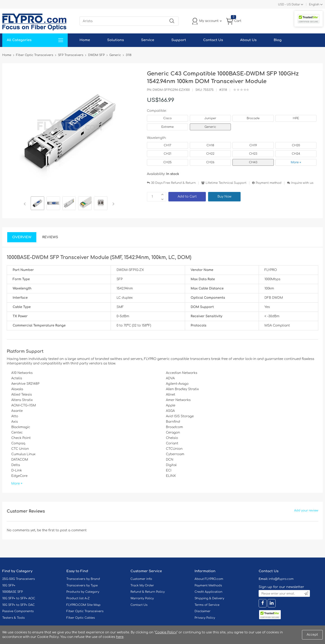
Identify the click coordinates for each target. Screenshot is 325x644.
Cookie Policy (166, 632)
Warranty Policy (142, 598)
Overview (22, 237)
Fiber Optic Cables (81, 618)
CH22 (210, 154)
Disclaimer (203, 611)
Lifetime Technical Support (226, 183)
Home (85, 40)
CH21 (167, 154)
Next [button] (113, 204)
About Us (248, 40)
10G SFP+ (9, 586)
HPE (296, 118)
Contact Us (213, 40)
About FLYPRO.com (209, 579)
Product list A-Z (78, 598)
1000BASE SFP (13, 592)
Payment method (269, 183)
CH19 (253, 145)
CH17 (167, 145)
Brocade (253, 118)
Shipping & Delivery (209, 598)
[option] (37, 204)
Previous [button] (26, 204)
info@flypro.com (281, 579)
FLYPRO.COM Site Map (83, 605)
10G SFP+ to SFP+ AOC (19, 598)
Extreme (168, 127)
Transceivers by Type (82, 586)
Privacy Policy (205, 618)
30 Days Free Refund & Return (173, 183)
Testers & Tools (14, 618)
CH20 (296, 145)
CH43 (253, 162)
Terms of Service (207, 605)
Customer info (141, 579)
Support (179, 40)
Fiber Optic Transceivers (85, 611)
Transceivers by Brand (83, 579)
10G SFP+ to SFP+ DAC (19, 605)
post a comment (73, 530)
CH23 (253, 154)
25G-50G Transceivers (19, 579)
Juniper (210, 118)
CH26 (210, 162)
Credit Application (208, 592)
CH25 (168, 162)
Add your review (306, 511)
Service (148, 40)
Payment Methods (208, 586)
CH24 (296, 154)
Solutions (116, 40)
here (120, 637)
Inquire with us (302, 183)
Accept (312, 635)
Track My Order (142, 586)
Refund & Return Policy (148, 592)
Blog (278, 40)
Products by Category (83, 592)
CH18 (210, 145)
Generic (210, 127)
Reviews (50, 237)
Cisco (167, 118)
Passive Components (18, 611)
